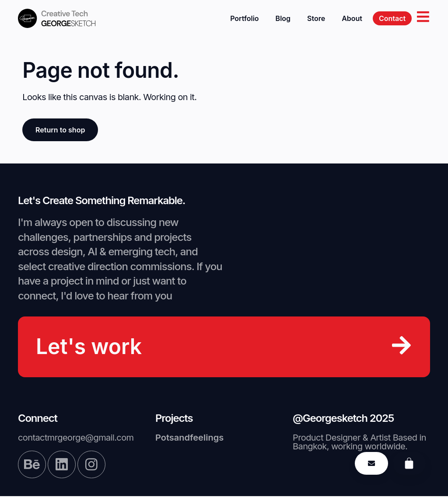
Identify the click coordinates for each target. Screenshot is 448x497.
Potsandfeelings (189, 438)
